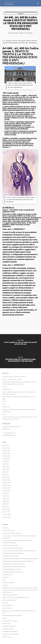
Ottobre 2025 (6, 456)
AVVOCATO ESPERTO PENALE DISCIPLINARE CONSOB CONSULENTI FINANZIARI (17, 542)
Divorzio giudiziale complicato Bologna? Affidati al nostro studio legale (19, 398)
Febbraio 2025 (6, 477)
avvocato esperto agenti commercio (12, 533)
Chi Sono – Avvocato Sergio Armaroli (12, 379)
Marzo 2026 (6, 445)
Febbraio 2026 (6, 448)
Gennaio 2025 (6, 480)
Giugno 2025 (6, 467)
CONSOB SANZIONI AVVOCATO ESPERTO (14, 564)
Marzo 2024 (6, 507)
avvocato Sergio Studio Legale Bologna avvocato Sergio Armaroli (21, 13)
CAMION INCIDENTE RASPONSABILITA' (13, 553)
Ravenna (5, 618)
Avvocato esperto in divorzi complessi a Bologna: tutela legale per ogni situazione (19, 537)
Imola (4, 580)
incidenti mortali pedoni (9, 583)
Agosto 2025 (6, 461)
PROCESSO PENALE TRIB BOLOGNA (12, 616)
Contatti (5, 387)
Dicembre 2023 (6, 515)
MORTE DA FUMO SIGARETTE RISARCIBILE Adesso (16, 597)
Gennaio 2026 (6, 451)
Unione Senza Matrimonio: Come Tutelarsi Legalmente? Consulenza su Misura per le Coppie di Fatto (20, 418)
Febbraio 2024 (6, 509)
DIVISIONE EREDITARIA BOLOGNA (12, 569)
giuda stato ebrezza (7, 575)
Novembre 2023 (7, 517)
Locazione (5, 585)
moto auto (5, 603)
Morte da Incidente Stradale (10, 600)
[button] (38, 3)
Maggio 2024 (6, 501)
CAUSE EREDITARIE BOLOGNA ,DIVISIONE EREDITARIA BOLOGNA (20, 559)
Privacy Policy (6, 407)
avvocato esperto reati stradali (10, 545)
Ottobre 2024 (6, 488)
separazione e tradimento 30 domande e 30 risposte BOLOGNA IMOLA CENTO (19, 411)
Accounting (5, 528)
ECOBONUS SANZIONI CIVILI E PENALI (13, 572)
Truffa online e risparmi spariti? (10, 634)
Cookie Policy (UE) (7, 389)
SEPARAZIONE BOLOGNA (9, 626)
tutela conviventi (7, 637)
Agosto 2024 (6, 493)
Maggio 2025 (6, 469)
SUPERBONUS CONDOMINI (10, 632)
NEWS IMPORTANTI (8, 605)
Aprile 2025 (5, 472)
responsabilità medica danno (10, 621)
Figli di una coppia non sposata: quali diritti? (14, 377)
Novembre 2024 (7, 485)
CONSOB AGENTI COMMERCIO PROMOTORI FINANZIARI (18, 561)
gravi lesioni (5, 577)
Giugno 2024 (6, 499)
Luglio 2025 (6, 464)
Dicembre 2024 (6, 483)
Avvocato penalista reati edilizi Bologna (13, 548)
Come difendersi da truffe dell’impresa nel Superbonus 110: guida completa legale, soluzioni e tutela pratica (19, 383)
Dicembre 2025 (6, 453)
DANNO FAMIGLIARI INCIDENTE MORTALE (14, 567)
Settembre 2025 (7, 459)
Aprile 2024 (5, 504)
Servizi (4, 414)
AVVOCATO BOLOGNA (8, 531)
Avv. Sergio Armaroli (14, 33)
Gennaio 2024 (6, 512)
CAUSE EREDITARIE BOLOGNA (11, 556)
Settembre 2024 (7, 491)
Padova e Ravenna (7, 608)
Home (4, 41)
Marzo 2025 (6, 475)
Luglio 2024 (6, 496)
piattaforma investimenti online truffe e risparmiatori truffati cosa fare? (19, 612)
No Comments (30, 33)
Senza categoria (7, 624)
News (4, 404)
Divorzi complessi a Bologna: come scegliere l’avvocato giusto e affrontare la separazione (19, 393)
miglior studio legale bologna (10, 595)
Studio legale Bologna (8, 629)
